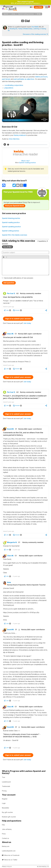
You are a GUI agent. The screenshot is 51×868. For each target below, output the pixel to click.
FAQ (3, 825)
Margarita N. (12, 542)
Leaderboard (6, 782)
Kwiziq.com (6, 846)
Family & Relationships (25, 29)
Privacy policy (7, 867)
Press (4, 834)
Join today (27, 323)
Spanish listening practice (11, 218)
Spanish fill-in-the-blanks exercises (15, 235)
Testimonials (6, 786)
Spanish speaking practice (11, 227)
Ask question (9, 283)
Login (4, 803)
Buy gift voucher (7, 812)
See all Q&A (7, 247)
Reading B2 (14, 29)
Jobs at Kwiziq (7, 829)
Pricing (4, 791)
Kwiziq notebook (20, 135)
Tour (4, 777)
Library (13, 14)
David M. (11, 429)
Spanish (6, 14)
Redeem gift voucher (9, 817)
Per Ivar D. (11, 293)
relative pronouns (41, 77)
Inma (9, 582)
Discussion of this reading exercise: (35, 34)
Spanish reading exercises (26, 14)
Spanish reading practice (27, 163)
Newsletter (6, 808)
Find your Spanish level (14, 206)
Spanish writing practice (11, 231)
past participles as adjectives (24, 79)
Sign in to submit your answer (18, 319)
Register (5, 799)
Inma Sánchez (14, 139)
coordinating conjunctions (14, 85)
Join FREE (38, 7)
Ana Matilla (35, 27)
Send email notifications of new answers (19, 278)
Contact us (5, 838)
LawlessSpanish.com (9, 851)
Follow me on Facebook (11, 855)
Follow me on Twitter (10, 860)
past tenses (6, 79)
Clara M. (10, 334)
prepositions (9, 88)
